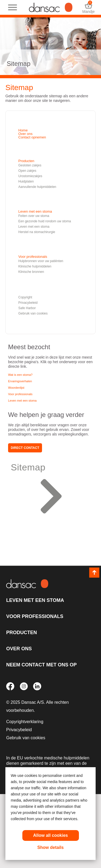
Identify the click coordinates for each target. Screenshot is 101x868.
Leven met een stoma (35, 211)
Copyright (25, 297)
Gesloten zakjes (30, 165)
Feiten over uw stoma (34, 216)
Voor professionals (33, 257)
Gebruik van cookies (33, 313)
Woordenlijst (16, 388)
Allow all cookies (50, 835)
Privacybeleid (28, 303)
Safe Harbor (27, 308)
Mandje (88, 7)
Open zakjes (27, 171)
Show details (51, 847)
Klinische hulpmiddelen (35, 266)
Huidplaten (26, 181)
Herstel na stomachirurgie (37, 232)
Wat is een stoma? (20, 375)
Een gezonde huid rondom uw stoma (45, 221)
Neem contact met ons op (41, 665)
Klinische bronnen (31, 272)
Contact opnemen (32, 137)
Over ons (25, 134)
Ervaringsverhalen (20, 381)
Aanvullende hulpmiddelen (37, 187)
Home (23, 130)
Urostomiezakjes (30, 176)
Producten (26, 161)
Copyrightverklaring (25, 722)
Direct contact (25, 448)
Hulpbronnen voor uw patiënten (41, 261)
